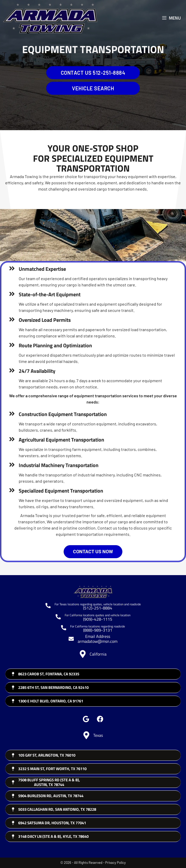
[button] (86, 719)
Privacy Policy (115, 863)
